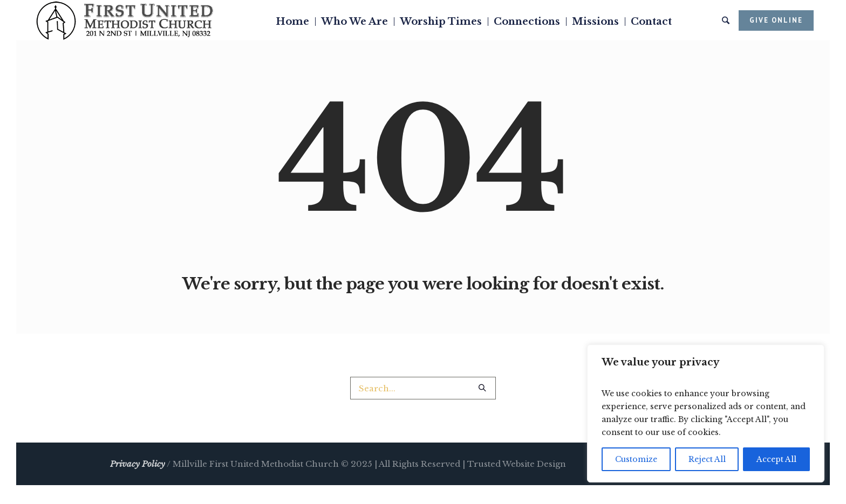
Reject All (707, 459)
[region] (706, 413)
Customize (636, 459)
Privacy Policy (138, 464)
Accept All (776, 459)
